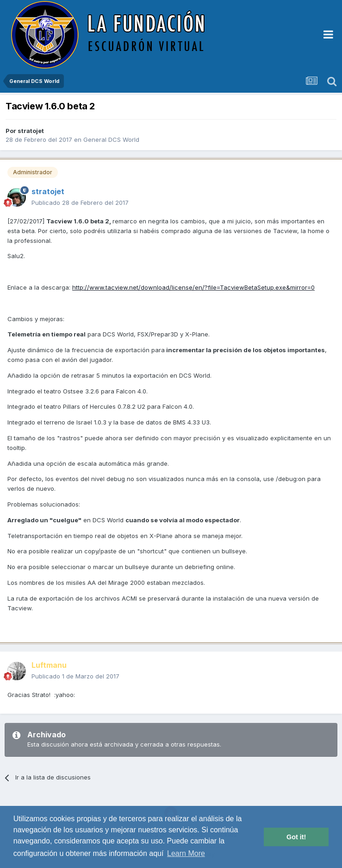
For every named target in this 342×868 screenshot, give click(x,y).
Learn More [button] (186, 853)
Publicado (80, 203)
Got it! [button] (296, 837)
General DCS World (111, 139)
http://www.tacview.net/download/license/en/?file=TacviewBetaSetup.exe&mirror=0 (193, 287)
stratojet (31, 131)
